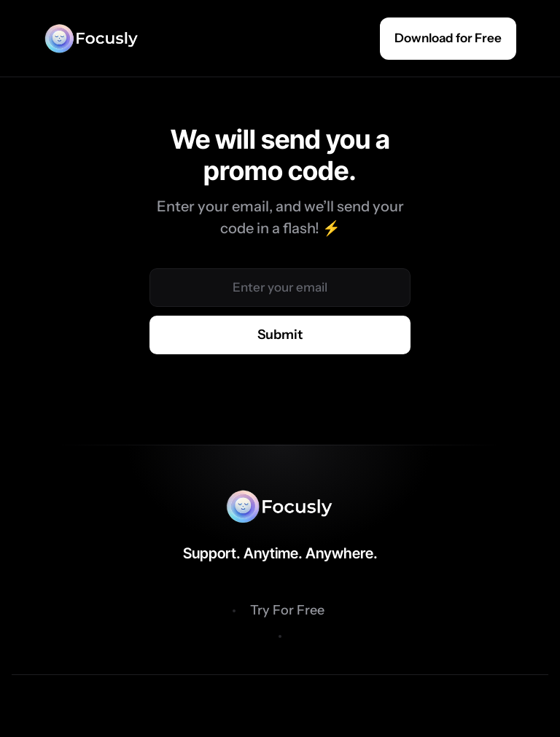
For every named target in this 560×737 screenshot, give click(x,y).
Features (366, 610)
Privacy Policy (280, 705)
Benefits (192, 610)
